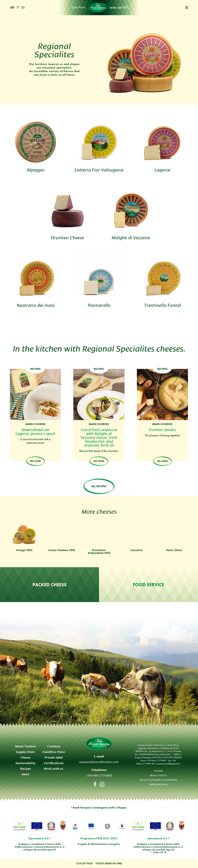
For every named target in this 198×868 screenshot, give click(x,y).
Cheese (26, 758)
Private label (54, 758)
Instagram (102, 784)
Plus (90, 863)
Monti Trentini (98, 7)
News (25, 774)
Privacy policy (158, 776)
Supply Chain (25, 752)
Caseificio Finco (54, 752)
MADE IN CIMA (114, 863)
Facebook (95, 784)
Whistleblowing (158, 785)
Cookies (158, 771)
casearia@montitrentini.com (99, 762)
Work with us (54, 769)
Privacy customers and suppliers (158, 780)
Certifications (54, 763)
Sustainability (26, 763)
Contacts (54, 746)
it (18, 7)
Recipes (26, 769)
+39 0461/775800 (99, 775)
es (23, 7)
